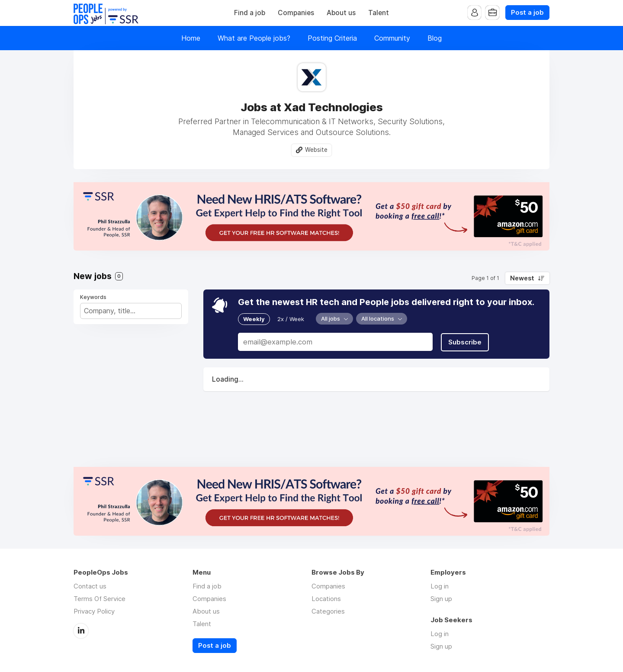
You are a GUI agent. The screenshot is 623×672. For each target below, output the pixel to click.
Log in (440, 586)
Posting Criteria (332, 38)
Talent (379, 13)
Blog (435, 38)
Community (392, 38)
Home (191, 38)
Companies (296, 13)
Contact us (90, 586)
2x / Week (291, 319)
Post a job (527, 13)
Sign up (441, 599)
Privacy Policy (94, 611)
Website (316, 150)
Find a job (250, 13)
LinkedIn (81, 630)
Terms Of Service (100, 599)
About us (341, 13)
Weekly (254, 319)
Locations (326, 599)
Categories (328, 611)
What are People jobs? (254, 38)
